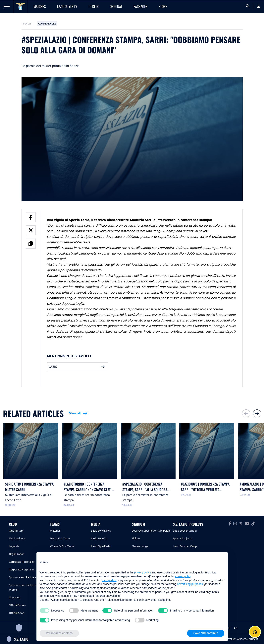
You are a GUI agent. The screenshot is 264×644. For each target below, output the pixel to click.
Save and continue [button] (206, 633)
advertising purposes (190, 584)
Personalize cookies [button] (59, 633)
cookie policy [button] (183, 576)
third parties (109, 580)
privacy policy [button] (143, 572)
